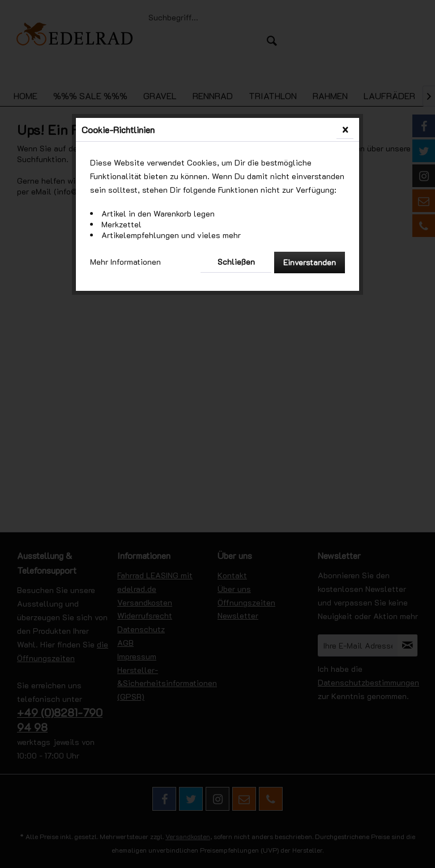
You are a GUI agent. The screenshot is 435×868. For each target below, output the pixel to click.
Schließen (236, 262)
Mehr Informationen (125, 262)
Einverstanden (310, 262)
